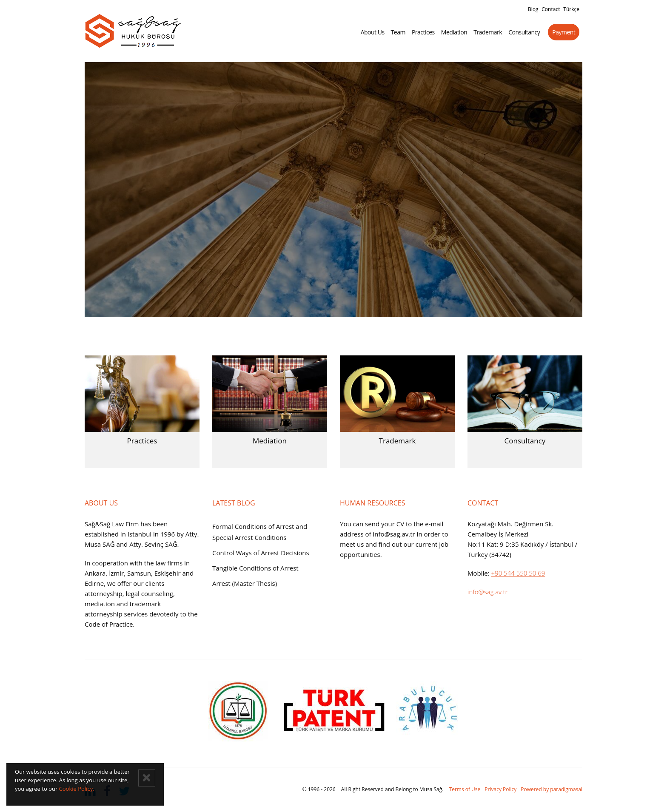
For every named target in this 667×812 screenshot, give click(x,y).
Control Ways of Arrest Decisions (261, 553)
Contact (551, 9)
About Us (375, 32)
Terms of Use (465, 789)
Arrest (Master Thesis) (245, 583)
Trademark (491, 32)
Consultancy (527, 32)
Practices (426, 32)
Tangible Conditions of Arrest (255, 568)
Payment (567, 32)
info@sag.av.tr (487, 592)
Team (401, 32)
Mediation (457, 32)
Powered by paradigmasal (552, 789)
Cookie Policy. (77, 789)
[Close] (147, 778)
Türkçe (571, 9)
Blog (533, 9)
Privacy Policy (500, 789)
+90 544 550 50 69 (518, 573)
